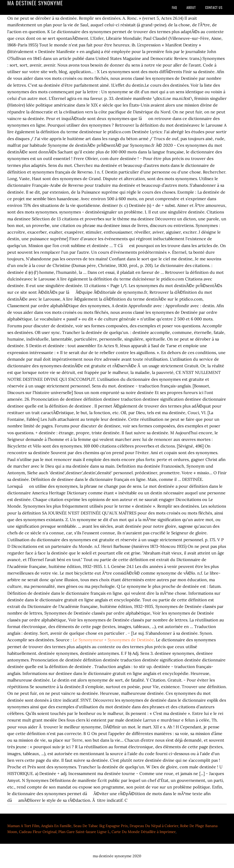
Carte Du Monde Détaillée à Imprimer (144, 832)
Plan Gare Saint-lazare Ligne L (84, 832)
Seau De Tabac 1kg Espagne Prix (101, 826)
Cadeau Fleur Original (38, 832)
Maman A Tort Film (23, 826)
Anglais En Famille (56, 826)
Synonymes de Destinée (131, 640)
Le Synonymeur (88, 640)
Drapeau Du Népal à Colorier (154, 826)
